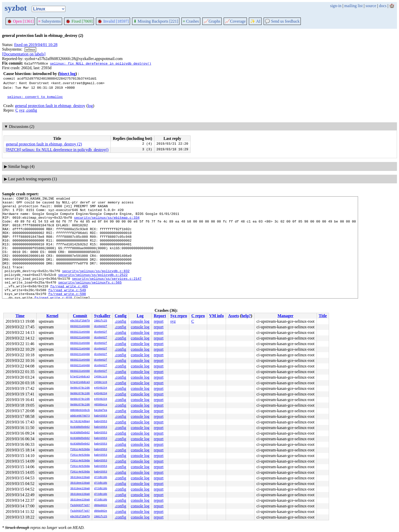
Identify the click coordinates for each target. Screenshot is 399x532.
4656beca (101, 405)
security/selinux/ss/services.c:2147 (107, 295)
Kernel (52, 316)
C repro (198, 316)
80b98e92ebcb (80, 410)
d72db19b (101, 478)
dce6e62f (101, 327)
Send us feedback (282, 21)
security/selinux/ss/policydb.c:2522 (93, 291)
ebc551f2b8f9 (80, 321)
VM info (216, 316)
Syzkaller (102, 316)
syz (22, 110)
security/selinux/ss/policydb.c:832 (96, 286)
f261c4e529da (80, 450)
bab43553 (101, 416)
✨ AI (255, 21)
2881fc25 (101, 321)
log (90, 106)
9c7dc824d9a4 (80, 422)
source (371, 6)
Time (20, 316)
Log (140, 316)
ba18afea (101, 410)
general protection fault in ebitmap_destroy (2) (44, 144)
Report (160, 316)
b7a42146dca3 (80, 377)
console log (140, 321)
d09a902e (101, 506)
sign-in (336, 6)
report (159, 321)
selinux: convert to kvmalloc (35, 97)
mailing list (353, 6)
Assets (233, 316)
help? (246, 316)
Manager (286, 316)
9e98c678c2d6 (80, 388)
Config (121, 316)
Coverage (235, 21)
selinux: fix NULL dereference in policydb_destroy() (101, 63)
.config (31, 110)
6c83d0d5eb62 (80, 427)
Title (323, 316)
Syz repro (179, 316)
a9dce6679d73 (80, 416)
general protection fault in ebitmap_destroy (50, 106)
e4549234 (101, 388)
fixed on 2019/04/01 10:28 (36, 45)
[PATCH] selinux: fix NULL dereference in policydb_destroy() (57, 150)
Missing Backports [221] (156, 21)
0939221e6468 (80, 327)
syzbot (16, 8)
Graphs (212, 21)
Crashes (191, 21)
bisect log (67, 74)
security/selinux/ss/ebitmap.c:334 (107, 222)
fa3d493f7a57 (80, 506)
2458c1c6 (101, 377)
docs (383, 6)
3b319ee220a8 (80, 478)
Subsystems (49, 21)
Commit (80, 316)
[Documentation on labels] (24, 54)
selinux (31, 49)
